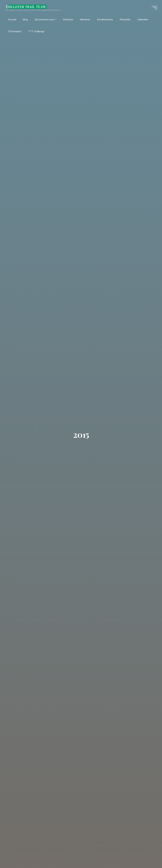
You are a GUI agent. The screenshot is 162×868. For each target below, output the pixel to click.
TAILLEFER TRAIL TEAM (26, 7)
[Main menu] (154, 8)
